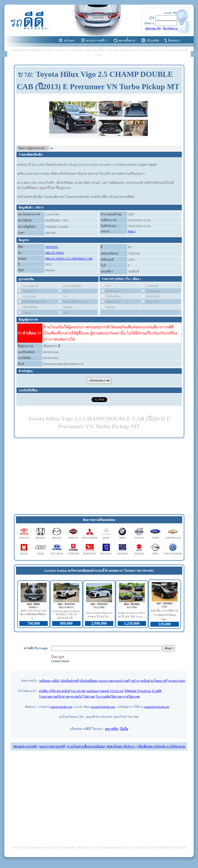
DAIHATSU (90, 553)
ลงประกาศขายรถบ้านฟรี (114, 681)
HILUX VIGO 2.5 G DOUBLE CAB (69, 259)
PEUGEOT (106, 553)
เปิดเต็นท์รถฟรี (70, 681)
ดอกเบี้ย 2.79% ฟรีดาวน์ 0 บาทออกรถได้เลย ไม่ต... (165, 615)
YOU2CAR (117, 691)
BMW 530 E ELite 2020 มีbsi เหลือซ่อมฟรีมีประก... (34, 615)
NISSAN (73, 538)
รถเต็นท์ (145, 681)
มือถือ (124, 729)
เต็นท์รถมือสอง (89, 681)
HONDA (41, 538)
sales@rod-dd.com (61, 707)
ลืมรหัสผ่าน (170, 28)
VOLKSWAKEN (173, 553)
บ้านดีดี (157, 691)
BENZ (106, 538)
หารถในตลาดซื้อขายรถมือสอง (86, 746)
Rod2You (145, 691)
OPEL (156, 553)
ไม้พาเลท (89, 697)
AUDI (41, 553)
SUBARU (123, 553)
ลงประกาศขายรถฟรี (52, 746)
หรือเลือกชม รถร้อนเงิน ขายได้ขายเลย (161, 746)
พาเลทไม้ (77, 697)
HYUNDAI (57, 553)
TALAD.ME (78, 691)
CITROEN (73, 553)
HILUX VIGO (55, 253)
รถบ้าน (135, 681)
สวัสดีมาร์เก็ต (47, 691)
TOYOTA (52, 247)
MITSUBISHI (90, 538)
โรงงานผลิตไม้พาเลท (109, 697)
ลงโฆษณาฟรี (159, 681)
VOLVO (139, 538)
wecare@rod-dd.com (103, 707)
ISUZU (24, 553)
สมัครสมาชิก (153, 28)
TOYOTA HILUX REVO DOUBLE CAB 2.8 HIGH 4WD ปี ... (66, 615)
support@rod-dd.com (157, 707)
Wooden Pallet (177, 681)
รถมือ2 (56, 681)
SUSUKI (139, 553)
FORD (155, 538)
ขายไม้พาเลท (131, 697)
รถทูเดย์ (104, 691)
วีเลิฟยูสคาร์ (132, 691)
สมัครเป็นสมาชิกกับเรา (121, 746)
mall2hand (93, 691)
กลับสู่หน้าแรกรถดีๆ (25, 746)
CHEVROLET (173, 538)
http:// (132, 231)
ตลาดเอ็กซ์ (63, 691)
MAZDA (57, 538)
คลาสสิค (111, 729)
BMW (123, 538)
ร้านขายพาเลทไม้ (50, 697)
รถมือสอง (45, 681)
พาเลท (66, 697)
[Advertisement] (99, 476)
